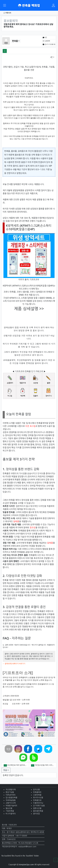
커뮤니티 (7, 13)
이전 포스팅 (30, 426)
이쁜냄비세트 (11, 795)
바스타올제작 (11, 814)
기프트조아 (34, 280)
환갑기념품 (10, 792)
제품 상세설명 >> (29, 309)
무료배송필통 (11, 800)
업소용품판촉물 (11, 798)
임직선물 (36, 790)
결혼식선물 (37, 808)
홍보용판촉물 (38, 811)
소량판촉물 (37, 795)
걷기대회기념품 (39, 806)
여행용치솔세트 (11, 806)
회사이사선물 (38, 798)
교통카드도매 (11, 803)
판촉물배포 (37, 792)
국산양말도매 (11, 790)
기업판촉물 (10, 811)
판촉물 (15, 41)
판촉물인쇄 (37, 800)
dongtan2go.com (26, 865)
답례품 (16, 521)
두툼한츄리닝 (38, 803)
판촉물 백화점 (29, 5)
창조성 (33, 528)
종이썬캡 (36, 814)
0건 (45, 37)
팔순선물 (9, 808)
